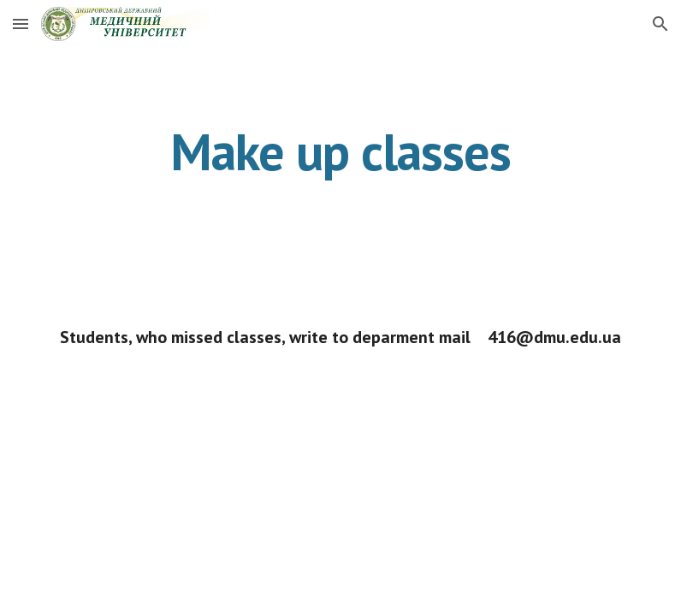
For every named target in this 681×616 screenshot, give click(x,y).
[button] (21, 24)
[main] (340, 151)
